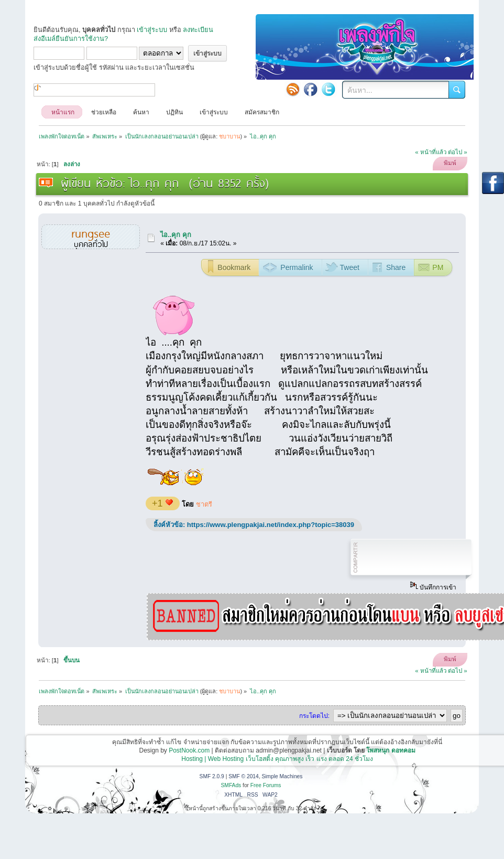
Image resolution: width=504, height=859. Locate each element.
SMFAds (231, 785)
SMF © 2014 (244, 776)
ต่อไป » (458, 152)
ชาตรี (204, 504)
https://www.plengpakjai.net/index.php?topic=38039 (271, 525)
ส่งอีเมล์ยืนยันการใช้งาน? (71, 39)
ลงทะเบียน (198, 30)
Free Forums (266, 785)
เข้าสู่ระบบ (152, 30)
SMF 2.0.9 (212, 776)
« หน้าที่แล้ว (431, 152)
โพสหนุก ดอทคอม (391, 750)
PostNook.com (189, 750)
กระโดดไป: (314, 716)
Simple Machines (282, 776)
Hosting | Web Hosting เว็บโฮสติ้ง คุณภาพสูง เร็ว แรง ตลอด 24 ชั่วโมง (277, 759)
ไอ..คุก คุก (176, 235)
